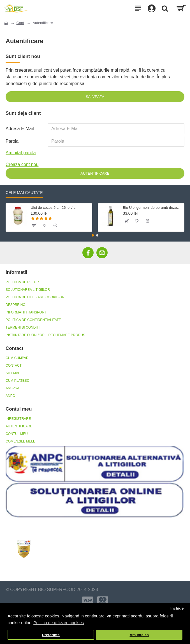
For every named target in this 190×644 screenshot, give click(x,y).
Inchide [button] (177, 608)
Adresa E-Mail (20, 129)
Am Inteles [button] (139, 635)
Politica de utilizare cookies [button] (59, 623)
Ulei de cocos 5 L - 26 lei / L (53, 208)
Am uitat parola (21, 153)
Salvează (95, 97)
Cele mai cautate (24, 193)
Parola (12, 141)
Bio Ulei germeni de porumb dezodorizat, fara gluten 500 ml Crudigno (152, 208)
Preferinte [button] (51, 635)
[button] (93, 235)
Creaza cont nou (22, 165)
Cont (20, 23)
